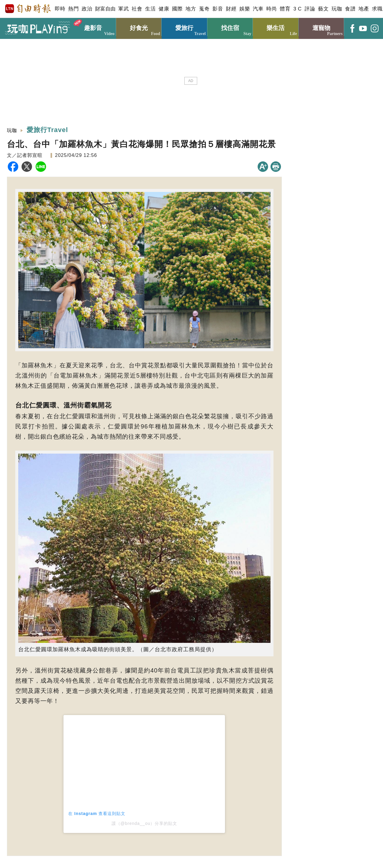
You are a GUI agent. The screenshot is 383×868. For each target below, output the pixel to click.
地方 (191, 9)
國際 (177, 9)
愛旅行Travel (47, 130)
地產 (364, 9)
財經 (231, 9)
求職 (377, 9)
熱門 (73, 9)
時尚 (272, 9)
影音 (218, 9)
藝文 (323, 9)
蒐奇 (204, 9)
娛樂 (245, 9)
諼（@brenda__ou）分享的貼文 (145, 823)
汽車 (258, 9)
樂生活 (276, 27)
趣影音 (93, 27)
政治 (87, 9)
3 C (297, 9)
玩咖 (337, 9)
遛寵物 (322, 27)
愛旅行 (184, 27)
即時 (60, 9)
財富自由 (105, 9)
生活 (150, 9)
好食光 (139, 27)
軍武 (123, 9)
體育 (285, 9)
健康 (164, 9)
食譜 (350, 9)
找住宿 (230, 27)
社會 (137, 9)
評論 (310, 9)
